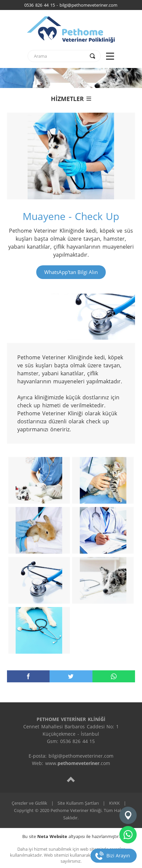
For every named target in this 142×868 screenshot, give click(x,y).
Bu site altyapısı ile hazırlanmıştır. (71, 836)
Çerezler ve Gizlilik (29, 803)
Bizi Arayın (118, 855)
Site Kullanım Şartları (78, 803)
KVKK (114, 803)
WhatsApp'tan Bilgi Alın (71, 272)
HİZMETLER (71, 99)
